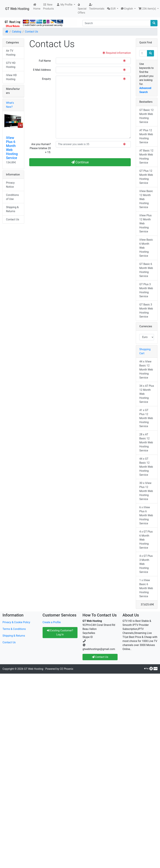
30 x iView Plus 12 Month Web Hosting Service (146, 491)
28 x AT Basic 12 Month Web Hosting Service (146, 442)
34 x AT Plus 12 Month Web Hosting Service (147, 394)
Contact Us (31, 32)
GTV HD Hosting (11, 65)
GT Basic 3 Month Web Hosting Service (146, 311)
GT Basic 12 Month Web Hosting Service (146, 116)
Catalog (17, 32)
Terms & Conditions (14, 629)
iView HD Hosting (11, 77)
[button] (66, 5)
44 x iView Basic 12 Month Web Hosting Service (146, 370)
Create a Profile (52, 622)
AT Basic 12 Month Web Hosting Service (146, 157)
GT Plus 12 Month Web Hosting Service (146, 177)
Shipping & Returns (12, 209)
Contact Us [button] (100, 657)
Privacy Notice (10, 185)
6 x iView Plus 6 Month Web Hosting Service (146, 515)
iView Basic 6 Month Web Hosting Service (146, 248)
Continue (80, 162)
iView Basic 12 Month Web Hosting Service (146, 199)
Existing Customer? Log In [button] (60, 632)
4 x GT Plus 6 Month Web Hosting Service (146, 540)
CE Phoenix (67, 669)
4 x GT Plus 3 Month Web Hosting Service (146, 564)
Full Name (45, 61)
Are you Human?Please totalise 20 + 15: (40, 148)
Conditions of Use (12, 197)
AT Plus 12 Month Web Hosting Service (146, 136)
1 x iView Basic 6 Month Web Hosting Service (146, 588)
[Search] (117, 23)
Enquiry (46, 79)
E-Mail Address (42, 70)
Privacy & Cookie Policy (16, 622)
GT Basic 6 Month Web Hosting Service (146, 270)
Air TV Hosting (11, 53)
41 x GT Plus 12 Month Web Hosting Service (146, 418)
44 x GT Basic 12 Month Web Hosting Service (146, 467)
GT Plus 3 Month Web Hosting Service (146, 290)
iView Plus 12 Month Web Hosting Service (145, 223)
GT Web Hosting (17, 9)
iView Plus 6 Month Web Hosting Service (12, 148)
